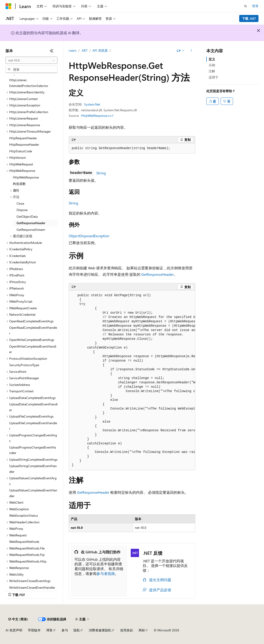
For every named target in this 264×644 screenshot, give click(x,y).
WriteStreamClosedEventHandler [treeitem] (32, 587)
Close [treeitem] (20, 203)
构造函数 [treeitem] (19, 184)
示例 (212, 65)
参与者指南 (106, 573)
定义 (212, 59)
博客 (49, 630)
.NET (84, 50)
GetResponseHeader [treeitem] (31, 223)
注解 (212, 71)
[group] (132, 380)
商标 (142, 630)
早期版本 (34, 630)
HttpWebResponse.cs (96, 116)
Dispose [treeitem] (22, 210)
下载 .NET (249, 18)
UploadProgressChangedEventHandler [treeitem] (33, 450)
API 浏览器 (100, 50)
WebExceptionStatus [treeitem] (24, 515)
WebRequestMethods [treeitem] (24, 542)
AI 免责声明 (14, 630)
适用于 (213, 77)
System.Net (92, 104)
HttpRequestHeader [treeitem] (23, 138)
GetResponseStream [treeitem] (31, 230)
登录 (255, 6)
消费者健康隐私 (100, 630)
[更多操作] (191, 51)
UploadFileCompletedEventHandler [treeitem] (33, 426)
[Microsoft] (9, 6)
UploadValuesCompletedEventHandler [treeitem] (33, 493)
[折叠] (52, 51)
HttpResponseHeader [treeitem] (24, 144)
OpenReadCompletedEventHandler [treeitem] (33, 330)
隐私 (77, 630)
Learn (73, 50)
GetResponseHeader (158, 274)
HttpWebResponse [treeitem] (26, 177)
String (101, 173)
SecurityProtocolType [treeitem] (24, 365)
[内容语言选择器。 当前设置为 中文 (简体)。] (18, 619)
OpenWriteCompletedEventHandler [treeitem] (33, 349)
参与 (65, 630)
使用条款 (127, 630)
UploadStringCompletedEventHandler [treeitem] (33, 469)
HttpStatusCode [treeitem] (21, 151)
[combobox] (31, 60)
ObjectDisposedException (89, 236)
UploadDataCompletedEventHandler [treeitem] (33, 407)
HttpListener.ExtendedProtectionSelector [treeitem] (29, 83)
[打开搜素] (246, 6)
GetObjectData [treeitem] (27, 216)
